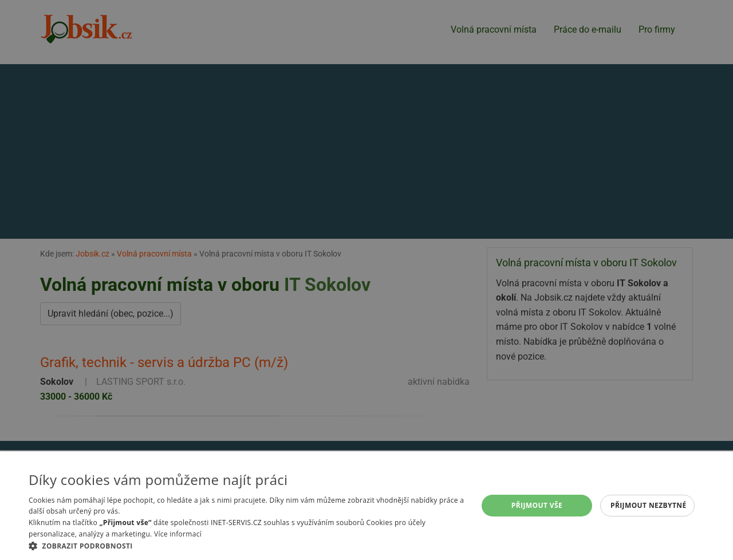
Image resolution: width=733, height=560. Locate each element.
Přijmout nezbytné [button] (649, 505)
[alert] (366, 280)
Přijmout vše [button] (537, 505)
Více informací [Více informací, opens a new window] (178, 534)
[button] (247, 546)
